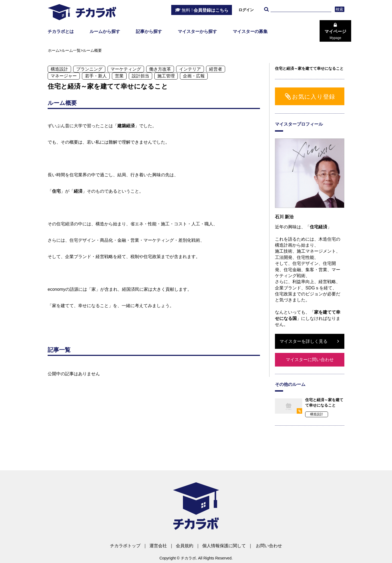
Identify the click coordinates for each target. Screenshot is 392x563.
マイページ (335, 35)
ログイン (246, 10)
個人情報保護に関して (224, 546)
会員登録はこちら (205, 10)
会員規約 (185, 546)
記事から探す (149, 31)
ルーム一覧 (71, 50)
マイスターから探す (197, 31)
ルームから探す (105, 31)
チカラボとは (61, 31)
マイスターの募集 (250, 31)
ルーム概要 (92, 50)
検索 (340, 9)
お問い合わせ (269, 546)
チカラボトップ (125, 546)
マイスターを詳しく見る (304, 341)
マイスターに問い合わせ (310, 360)
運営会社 (158, 546)
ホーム (54, 50)
